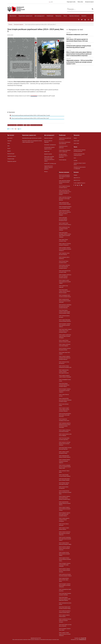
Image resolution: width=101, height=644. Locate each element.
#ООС (28, 125)
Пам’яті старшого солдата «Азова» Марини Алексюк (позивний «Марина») (64, 409)
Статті (75, 158)
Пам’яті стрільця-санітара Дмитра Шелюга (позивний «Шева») (64, 554)
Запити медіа (76, 143)
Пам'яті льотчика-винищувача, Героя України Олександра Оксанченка (65, 415)
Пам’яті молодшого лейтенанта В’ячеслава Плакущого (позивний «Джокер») (65, 276)
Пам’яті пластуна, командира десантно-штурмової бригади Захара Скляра (65, 467)
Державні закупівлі (48, 154)
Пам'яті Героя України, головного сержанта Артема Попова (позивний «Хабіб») (64, 312)
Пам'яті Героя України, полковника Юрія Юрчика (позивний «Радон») (64, 385)
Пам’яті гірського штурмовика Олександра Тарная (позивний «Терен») (65, 539)
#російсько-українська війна (36, 125)
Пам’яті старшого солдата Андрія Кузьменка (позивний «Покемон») (65, 634)
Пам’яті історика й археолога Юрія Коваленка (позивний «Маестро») (65, 533)
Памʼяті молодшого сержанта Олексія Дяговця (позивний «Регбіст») (65, 325)
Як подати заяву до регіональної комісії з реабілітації (63, 156)
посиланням (34, 96)
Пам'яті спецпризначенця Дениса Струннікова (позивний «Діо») (65, 492)
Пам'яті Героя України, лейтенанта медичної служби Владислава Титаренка (65, 599)
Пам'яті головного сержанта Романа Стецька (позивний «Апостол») (64, 548)
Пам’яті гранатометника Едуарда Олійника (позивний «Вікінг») (65, 503)
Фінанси (46, 172)
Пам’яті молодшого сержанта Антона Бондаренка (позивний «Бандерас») (65, 249)
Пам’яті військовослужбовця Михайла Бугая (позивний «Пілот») (65, 182)
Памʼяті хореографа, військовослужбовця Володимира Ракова (63, 219)
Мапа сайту (80, 2)
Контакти (84, 16)
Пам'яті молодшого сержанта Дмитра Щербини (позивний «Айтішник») (65, 585)
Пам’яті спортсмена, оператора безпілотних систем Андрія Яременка (65, 199)
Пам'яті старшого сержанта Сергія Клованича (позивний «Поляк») (65, 509)
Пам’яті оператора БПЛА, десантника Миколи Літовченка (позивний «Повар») (65, 400)
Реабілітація (50, 16)
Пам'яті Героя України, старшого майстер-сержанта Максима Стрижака (65, 291)
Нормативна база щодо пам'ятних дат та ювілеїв (32, 138)
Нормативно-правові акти (25, 16)
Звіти (8, 146)
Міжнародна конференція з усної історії (80, 34)
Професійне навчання (12, 161)
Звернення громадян (48, 138)
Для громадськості (40, 16)
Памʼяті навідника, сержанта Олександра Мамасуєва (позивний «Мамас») (65, 514)
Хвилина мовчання (74, 16)
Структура (9, 141)
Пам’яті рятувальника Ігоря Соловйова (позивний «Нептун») (64, 229)
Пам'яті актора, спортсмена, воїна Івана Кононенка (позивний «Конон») (64, 267)
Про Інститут (13, 16)
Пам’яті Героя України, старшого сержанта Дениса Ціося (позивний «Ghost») (65, 331)
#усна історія (20, 125)
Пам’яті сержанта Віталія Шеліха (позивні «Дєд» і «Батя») (64, 580)
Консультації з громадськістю (50, 145)
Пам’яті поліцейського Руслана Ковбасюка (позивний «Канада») (65, 620)
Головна (10, 24)
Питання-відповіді (63, 160)
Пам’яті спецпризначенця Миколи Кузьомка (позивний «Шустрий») (65, 301)
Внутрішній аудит (11, 154)
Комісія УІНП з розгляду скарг (50, 163)
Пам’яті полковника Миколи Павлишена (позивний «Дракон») (64, 461)
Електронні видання (19, 24)
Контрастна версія (89, 2)
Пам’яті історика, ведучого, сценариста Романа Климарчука (64, 520)
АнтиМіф (75, 161)
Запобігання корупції (12, 156)
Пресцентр (58, 16)
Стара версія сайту (71, 2)
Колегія (9, 148)
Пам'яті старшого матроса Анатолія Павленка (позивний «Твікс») (65, 559)
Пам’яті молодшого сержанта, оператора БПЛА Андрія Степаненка (65, 565)
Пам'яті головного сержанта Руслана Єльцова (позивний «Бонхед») (65, 570)
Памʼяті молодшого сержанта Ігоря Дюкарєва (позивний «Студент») (65, 390)
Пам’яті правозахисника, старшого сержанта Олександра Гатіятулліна (64, 371)
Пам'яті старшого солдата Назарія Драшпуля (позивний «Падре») (65, 282)
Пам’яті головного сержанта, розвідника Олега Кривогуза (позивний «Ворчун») (65, 358)
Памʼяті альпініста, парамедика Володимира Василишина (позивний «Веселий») (65, 306)
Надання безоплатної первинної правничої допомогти (48, 167)
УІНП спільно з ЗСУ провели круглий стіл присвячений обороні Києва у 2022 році (80, 39)
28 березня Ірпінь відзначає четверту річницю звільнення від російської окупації (80, 46)
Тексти (65, 16)
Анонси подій (76, 141)
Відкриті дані (47, 151)
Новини (75, 138)
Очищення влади (11, 159)
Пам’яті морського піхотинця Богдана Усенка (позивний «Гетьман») (65, 444)
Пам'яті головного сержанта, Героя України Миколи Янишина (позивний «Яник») (65, 498)
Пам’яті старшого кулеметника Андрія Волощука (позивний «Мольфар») (65, 336)
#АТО (25, 125)
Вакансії (9, 151)
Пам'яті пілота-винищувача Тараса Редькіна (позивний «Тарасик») (64, 177)
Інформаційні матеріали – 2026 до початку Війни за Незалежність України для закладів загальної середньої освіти (80, 61)
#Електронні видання (12, 125)
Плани (9, 143)
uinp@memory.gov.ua (81, 183)
